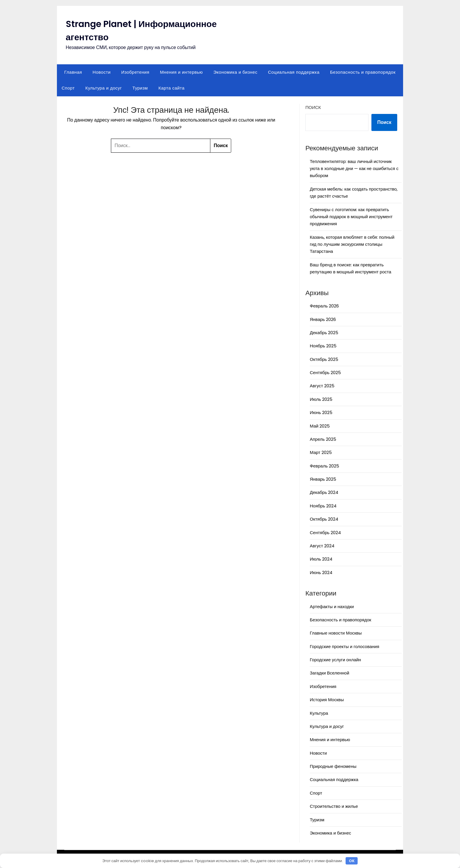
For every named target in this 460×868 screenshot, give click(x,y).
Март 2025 (321, 452)
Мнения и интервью (181, 72)
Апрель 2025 (323, 439)
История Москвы (327, 700)
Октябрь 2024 (324, 519)
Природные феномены (333, 766)
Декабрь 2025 (324, 333)
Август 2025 (322, 386)
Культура (319, 713)
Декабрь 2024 (324, 492)
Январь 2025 (323, 479)
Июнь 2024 (321, 572)
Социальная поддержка (294, 72)
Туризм (140, 88)
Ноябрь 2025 (323, 346)
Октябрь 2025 (324, 359)
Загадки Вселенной (329, 673)
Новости (102, 72)
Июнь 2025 (321, 412)
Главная (73, 72)
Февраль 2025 (324, 466)
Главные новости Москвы (336, 633)
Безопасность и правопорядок (363, 72)
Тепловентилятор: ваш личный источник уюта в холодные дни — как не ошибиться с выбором (354, 169)
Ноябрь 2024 (323, 506)
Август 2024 (322, 546)
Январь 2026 (323, 319)
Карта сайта (171, 88)
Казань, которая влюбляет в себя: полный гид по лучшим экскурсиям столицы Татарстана (352, 244)
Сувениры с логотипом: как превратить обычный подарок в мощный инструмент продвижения (351, 217)
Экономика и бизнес (235, 72)
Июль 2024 (321, 559)
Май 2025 (320, 426)
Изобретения (135, 72)
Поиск (313, 107)
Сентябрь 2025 (325, 372)
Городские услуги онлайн (335, 660)
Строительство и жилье (334, 806)
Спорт (68, 88)
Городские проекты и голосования (345, 646)
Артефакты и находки (332, 607)
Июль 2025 (321, 399)
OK (352, 861)
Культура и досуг (104, 88)
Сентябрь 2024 (325, 533)
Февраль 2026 (324, 306)
